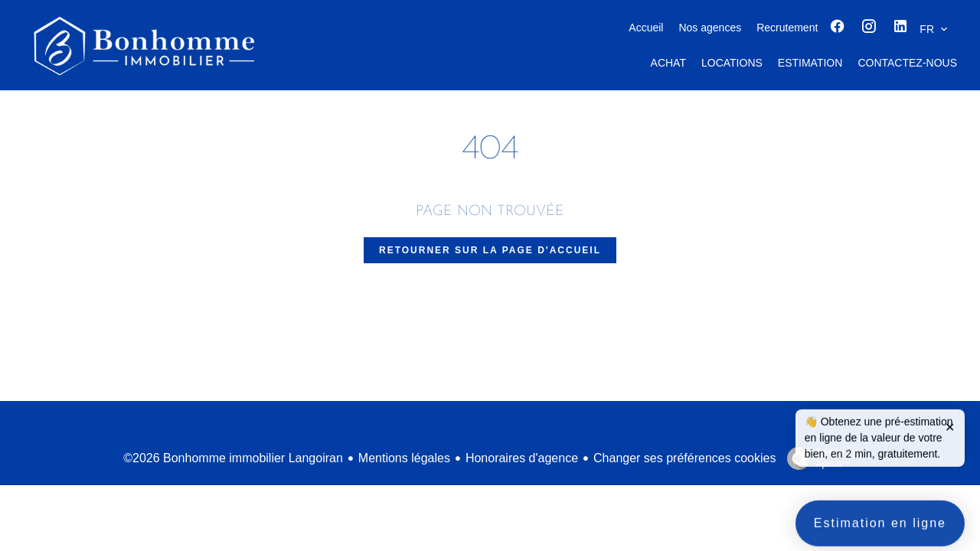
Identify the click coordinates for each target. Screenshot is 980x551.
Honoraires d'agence (522, 458)
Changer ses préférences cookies (684, 458)
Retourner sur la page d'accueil (490, 250)
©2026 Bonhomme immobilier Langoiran (233, 458)
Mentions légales (404, 458)
